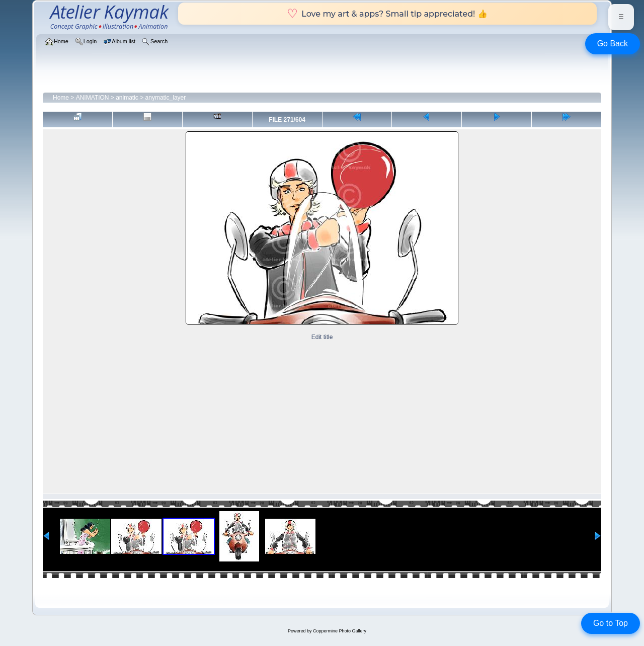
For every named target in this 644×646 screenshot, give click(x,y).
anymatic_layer (166, 98)
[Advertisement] (322, 418)
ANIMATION (93, 98)
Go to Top (611, 623)
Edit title (322, 337)
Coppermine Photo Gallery (340, 631)
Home (61, 98)
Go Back (613, 44)
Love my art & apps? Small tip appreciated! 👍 (387, 14)
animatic (127, 98)
